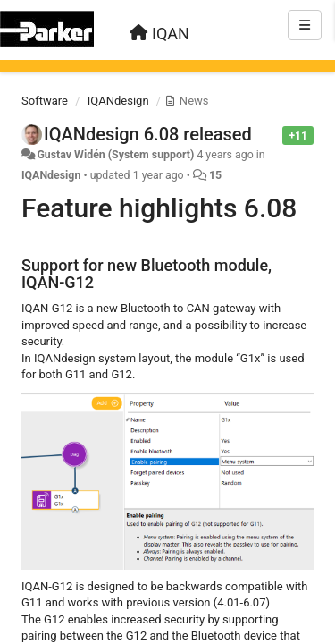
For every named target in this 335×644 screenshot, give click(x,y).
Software (45, 101)
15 (215, 175)
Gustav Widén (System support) (115, 155)
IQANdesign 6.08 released (148, 134)
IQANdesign (118, 101)
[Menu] (305, 25)
